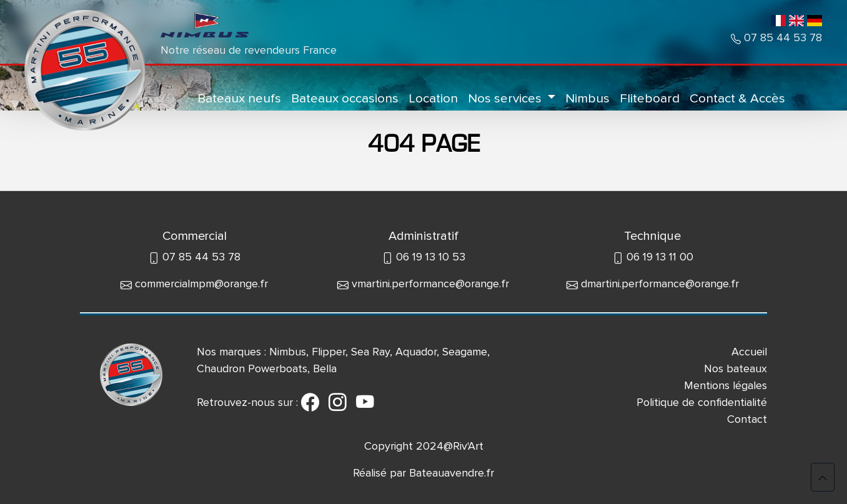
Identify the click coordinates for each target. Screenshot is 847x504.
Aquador (416, 352)
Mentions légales (726, 385)
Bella (325, 368)
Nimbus (587, 98)
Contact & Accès (737, 98)
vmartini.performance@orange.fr (430, 284)
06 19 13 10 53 (431, 257)
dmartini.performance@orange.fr (660, 284)
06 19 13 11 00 (660, 257)
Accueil (749, 352)
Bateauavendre (447, 473)
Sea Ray (370, 352)
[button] (823, 477)
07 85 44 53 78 (781, 37)
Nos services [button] (506, 98)
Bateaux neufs (239, 98)
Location (433, 98)
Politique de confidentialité (702, 402)
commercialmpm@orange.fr (201, 284)
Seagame (465, 352)
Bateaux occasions (345, 98)
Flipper (329, 352)
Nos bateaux (736, 368)
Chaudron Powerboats (252, 368)
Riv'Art (468, 446)
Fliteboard (650, 98)
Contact (747, 419)
